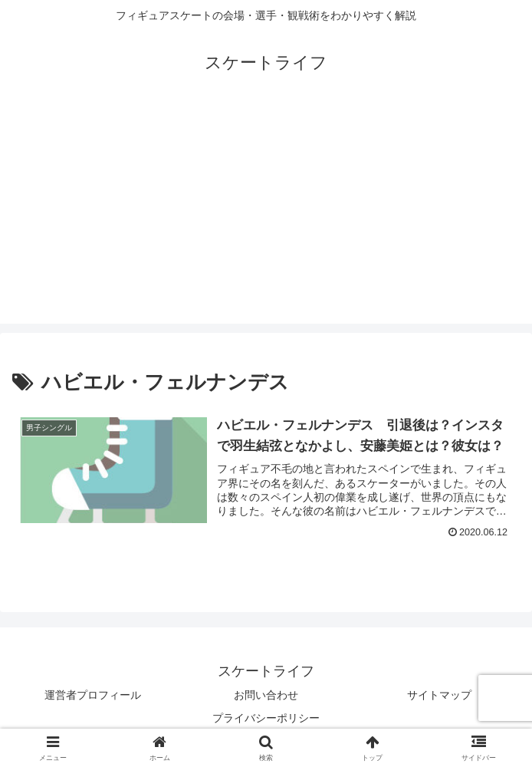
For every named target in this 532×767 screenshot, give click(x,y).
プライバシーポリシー (266, 718)
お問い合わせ (266, 695)
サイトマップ (439, 695)
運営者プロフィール (93, 695)
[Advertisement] (266, 216)
